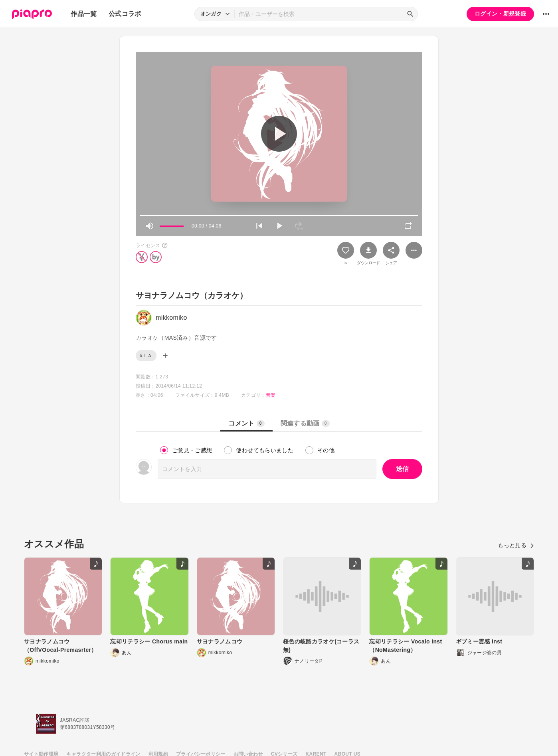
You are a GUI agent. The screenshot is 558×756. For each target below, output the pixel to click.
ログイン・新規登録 (500, 14)
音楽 (271, 395)
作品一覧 (84, 14)
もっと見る (516, 545)
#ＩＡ (146, 356)
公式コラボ (125, 14)
